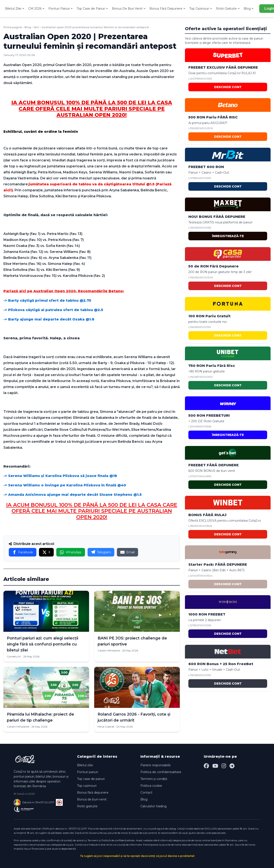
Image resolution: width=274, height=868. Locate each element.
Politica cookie (151, 786)
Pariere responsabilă (155, 765)
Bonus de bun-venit (92, 799)
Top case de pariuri (91, 779)
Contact (146, 793)
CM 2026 (37, 9)
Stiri (36, 27)
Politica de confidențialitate (161, 772)
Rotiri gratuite (87, 806)
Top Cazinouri (201, 9)
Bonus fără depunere (93, 793)
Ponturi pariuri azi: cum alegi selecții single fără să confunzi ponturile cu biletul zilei (42, 644)
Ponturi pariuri (88, 772)
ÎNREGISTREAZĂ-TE (228, 236)
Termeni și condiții (154, 779)
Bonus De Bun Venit (129, 9)
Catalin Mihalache (109, 650)
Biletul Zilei (15, 9)
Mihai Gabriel (106, 727)
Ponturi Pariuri (61, 9)
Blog (249, 9)
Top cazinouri (87, 786)
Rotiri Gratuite (228, 9)
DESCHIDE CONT (228, 87)
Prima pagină (13, 27)
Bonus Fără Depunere (168, 9)
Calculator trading (153, 806)
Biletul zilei (85, 765)
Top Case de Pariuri (93, 9)
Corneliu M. (14, 656)
